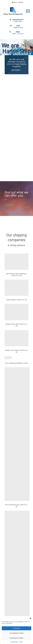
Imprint (21, 642)
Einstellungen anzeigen (16, 638)
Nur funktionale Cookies (16, 633)
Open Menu (28, 11)
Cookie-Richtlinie (14, 642)
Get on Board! (16, 70)
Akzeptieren (16, 628)
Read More (10, 205)
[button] (30, 618)
